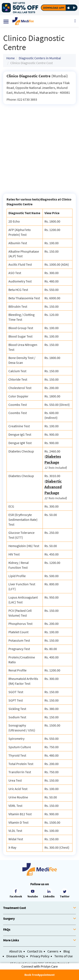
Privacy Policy (40, 956)
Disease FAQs (16, 956)
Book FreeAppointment (39, 975)
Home (11, 58)
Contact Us (35, 951)
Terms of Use (64, 956)
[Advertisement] (39, 146)
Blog (67, 951)
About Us (16, 951)
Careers (53, 951)
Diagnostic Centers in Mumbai (40, 58)
